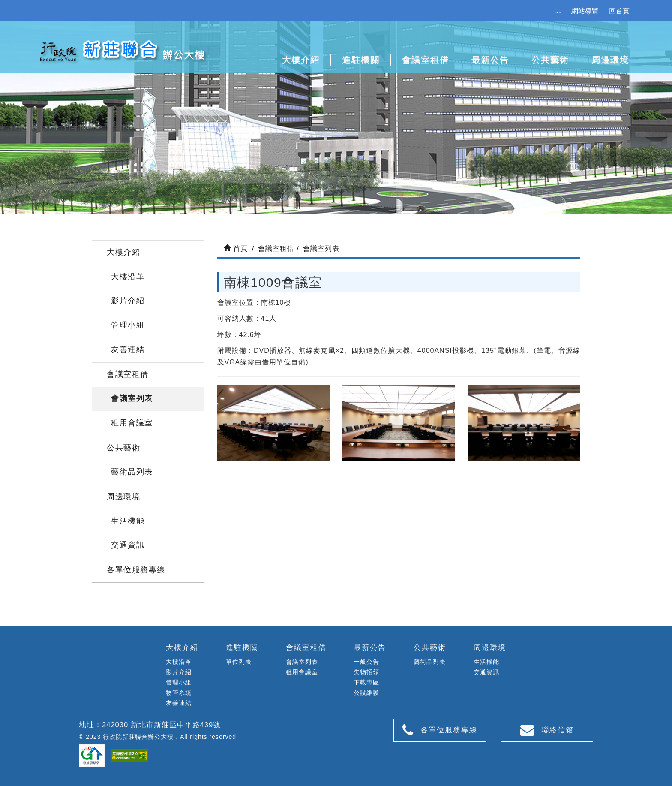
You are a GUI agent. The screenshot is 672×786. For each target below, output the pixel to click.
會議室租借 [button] (426, 60)
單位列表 (239, 662)
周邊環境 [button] (610, 60)
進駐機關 (361, 60)
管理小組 (128, 325)
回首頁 (619, 11)
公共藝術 (550, 60)
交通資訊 (128, 545)
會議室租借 (128, 374)
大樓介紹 (123, 252)
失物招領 (366, 672)
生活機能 (128, 521)
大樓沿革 (128, 277)
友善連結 (128, 349)
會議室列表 (132, 398)
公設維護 (366, 693)
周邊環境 (123, 497)
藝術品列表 (132, 472)
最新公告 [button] (490, 60)
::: (558, 10)
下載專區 (366, 682)
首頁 (236, 248)
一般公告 (366, 662)
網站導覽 (585, 11)
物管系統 (179, 693)
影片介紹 (128, 301)
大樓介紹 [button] (301, 60)
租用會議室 (132, 423)
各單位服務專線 (136, 570)
